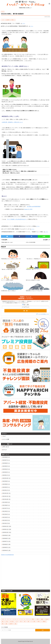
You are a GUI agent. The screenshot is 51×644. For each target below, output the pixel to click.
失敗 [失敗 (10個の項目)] (21, 622)
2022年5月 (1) (6, 487)
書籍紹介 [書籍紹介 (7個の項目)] (44, 622)
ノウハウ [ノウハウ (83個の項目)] (8, 619)
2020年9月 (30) (6, 535)
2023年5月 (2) (6, 466)
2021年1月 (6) (6, 523)
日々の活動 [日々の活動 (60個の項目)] (33, 622)
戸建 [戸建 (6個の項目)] (25, 622)
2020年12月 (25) (7, 526)
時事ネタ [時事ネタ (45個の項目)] (39, 622)
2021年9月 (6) (6, 502)
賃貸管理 (8, 20)
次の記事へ (46, 240)
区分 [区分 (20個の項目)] (17, 622)
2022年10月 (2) (6, 478)
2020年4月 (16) (6, 550)
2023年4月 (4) (6, 469)
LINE (44, 236)
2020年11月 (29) (7, 529)
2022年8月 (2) (6, 484)
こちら (23, 23)
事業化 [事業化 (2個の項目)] (33, 619)
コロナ (3, 20)
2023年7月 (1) (6, 460)
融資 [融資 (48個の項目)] (6, 624)
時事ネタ (13, 20)
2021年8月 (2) (6, 505)
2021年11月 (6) (6, 496)
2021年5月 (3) (6, 511)
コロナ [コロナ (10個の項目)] (3, 619)
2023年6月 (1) (6, 463)
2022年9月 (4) (6, 481)
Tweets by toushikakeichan (7, 555)
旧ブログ (5, 450)
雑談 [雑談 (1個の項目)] (15, 624)
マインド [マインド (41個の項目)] (22, 619)
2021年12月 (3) (6, 493)
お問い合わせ (6, 447)
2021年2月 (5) (6, 520)
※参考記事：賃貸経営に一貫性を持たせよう (12, 122)
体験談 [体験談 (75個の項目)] (42, 619)
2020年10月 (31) (7, 532)
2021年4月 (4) (6, 514)
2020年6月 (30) (6, 544)
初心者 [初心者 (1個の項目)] (7, 622)
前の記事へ (5, 240)
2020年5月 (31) (6, 547)
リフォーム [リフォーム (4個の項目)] (28, 619)
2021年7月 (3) (6, 508)
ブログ (4, 436)
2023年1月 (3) (6, 475)
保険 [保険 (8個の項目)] (3, 622)
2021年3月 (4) (6, 517)
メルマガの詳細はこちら (43, 314)
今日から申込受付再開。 (31, 242)
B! (32, 236)
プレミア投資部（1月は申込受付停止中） (17, 219)
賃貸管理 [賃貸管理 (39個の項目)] (11, 624)
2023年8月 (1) (6, 457)
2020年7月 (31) (6, 541)
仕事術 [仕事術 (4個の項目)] (38, 619)
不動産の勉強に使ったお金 (7, 242)
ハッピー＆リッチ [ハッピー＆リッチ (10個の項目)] (15, 619)
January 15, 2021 (28, 209)
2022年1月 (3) (6, 490)
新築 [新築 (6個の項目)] (28, 622)
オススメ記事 (6, 439)
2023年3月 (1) (6, 472)
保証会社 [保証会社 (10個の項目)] (47, 619)
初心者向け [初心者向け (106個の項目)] (12, 622)
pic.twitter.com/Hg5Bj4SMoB (34, 206)
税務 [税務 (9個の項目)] (3, 624)
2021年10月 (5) (6, 499)
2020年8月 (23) (6, 538)
